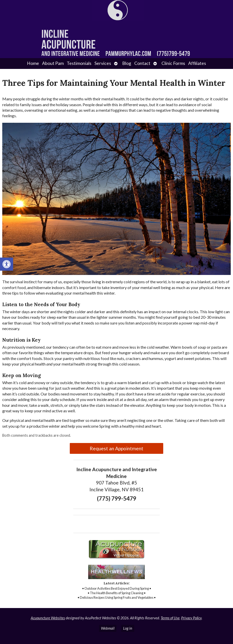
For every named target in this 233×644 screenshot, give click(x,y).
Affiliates (197, 63)
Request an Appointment (116, 448)
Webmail (108, 628)
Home (33, 63)
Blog (127, 63)
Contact (142, 63)
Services (103, 63)
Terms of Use (170, 618)
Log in (128, 628)
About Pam (53, 63)
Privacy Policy (191, 618)
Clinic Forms (173, 63)
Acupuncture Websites (48, 618)
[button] (7, 264)
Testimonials (79, 63)
